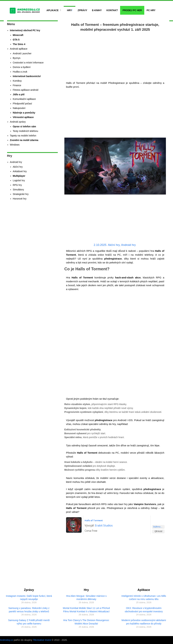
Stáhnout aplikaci (159, 527)
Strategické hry (21, 194)
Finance (17, 85)
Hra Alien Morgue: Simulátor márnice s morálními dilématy (86, 598)
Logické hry (19, 180)
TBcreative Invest (42, 640)
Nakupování (19, 108)
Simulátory (18, 190)
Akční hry (114, 245)
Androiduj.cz (7, 640)
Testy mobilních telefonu (26, 131)
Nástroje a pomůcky (24, 113)
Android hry (128, 245)
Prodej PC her (132, 10)
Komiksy (17, 81)
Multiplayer (19, 176)
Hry (70, 10)
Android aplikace (19, 49)
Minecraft (18, 35)
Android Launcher (22, 53)
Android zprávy (18, 122)
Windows (15, 145)
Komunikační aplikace (24, 99)
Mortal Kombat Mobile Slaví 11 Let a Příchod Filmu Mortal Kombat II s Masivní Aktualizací (86, 610)
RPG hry (17, 185)
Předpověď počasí (22, 104)
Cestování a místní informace (28, 63)
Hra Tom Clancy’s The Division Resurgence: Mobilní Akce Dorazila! (86, 622)
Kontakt (112, 10)
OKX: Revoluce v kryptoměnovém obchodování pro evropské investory (144, 610)
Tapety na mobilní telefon (23, 136)
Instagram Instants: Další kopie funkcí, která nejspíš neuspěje (29, 598)
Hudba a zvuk (20, 72)
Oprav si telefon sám (24, 126)
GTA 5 (16, 40)
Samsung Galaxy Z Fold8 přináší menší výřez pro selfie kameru (29, 622)
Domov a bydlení (22, 67)
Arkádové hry (20, 171)
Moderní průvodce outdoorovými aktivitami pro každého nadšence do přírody (144, 622)
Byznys (17, 58)
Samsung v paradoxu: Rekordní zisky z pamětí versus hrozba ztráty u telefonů (29, 610)
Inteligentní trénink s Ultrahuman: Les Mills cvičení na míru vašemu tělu (144, 598)
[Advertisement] (115, 56)
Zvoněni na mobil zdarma (24, 140)
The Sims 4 (19, 44)
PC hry (151, 10)
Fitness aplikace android (26, 90)
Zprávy (83, 10)
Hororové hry (20, 199)
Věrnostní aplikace (23, 117)
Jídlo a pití (19, 94)
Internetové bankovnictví (27, 76)
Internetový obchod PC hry (25, 30)
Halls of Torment (94, 520)
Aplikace (53, 10)
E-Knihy (97, 10)
